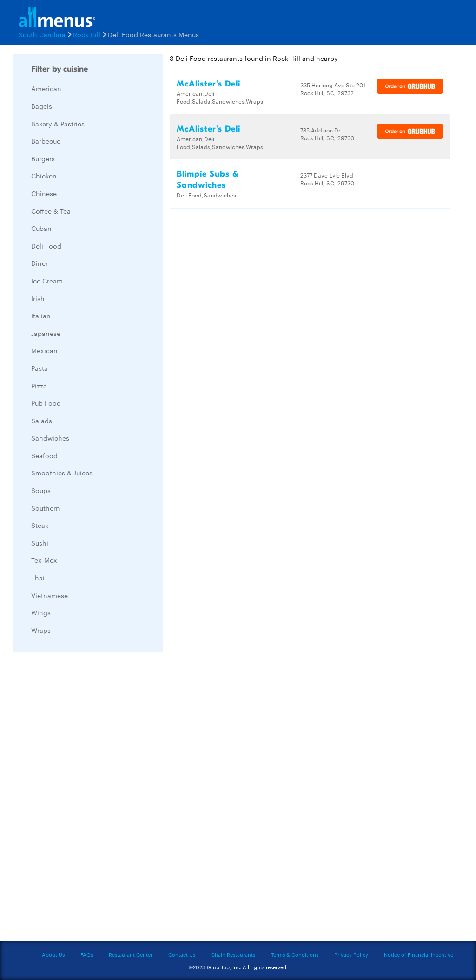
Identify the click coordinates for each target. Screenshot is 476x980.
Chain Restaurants (233, 954)
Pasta (40, 368)
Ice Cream (47, 281)
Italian (41, 316)
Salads (42, 421)
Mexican (44, 350)
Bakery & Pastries (58, 124)
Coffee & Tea (51, 211)
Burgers (43, 158)
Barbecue (46, 141)
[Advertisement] (82, 799)
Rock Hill (87, 34)
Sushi (40, 543)
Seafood (44, 455)
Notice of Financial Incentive (419, 954)
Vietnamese (50, 595)
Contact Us (182, 954)
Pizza (39, 386)
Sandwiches (50, 438)
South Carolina (42, 34)
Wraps (41, 630)
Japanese (46, 333)
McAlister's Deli (208, 84)
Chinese (44, 193)
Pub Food (46, 403)
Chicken (44, 176)
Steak (40, 525)
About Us (53, 954)
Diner (40, 263)
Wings (41, 612)
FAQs (87, 954)
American (46, 88)
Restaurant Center (131, 954)
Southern (46, 508)
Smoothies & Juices (62, 473)
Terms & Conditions (295, 954)
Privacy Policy (351, 954)
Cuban (41, 228)
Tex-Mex (44, 560)
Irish (38, 298)
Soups (41, 490)
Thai (38, 578)
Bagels (42, 106)
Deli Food (46, 246)
